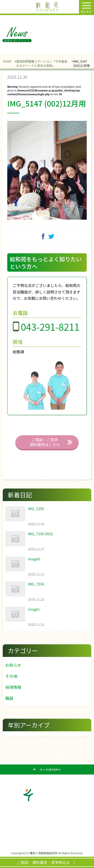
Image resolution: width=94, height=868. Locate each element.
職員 (9, 698)
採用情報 (13, 687)
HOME (7, 61)
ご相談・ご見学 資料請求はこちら (45, 442)
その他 (11, 676)
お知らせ (13, 665)
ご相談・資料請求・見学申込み (45, 862)
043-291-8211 (50, 327)
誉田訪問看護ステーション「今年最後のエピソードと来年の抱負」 (42, 63)
